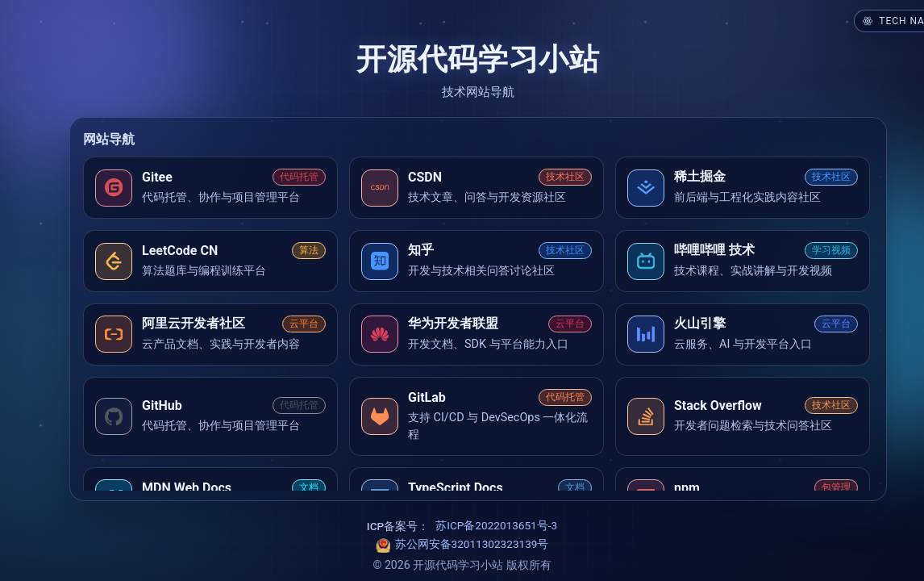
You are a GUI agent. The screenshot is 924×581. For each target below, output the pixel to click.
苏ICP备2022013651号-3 (496, 525)
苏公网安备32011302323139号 (472, 544)
